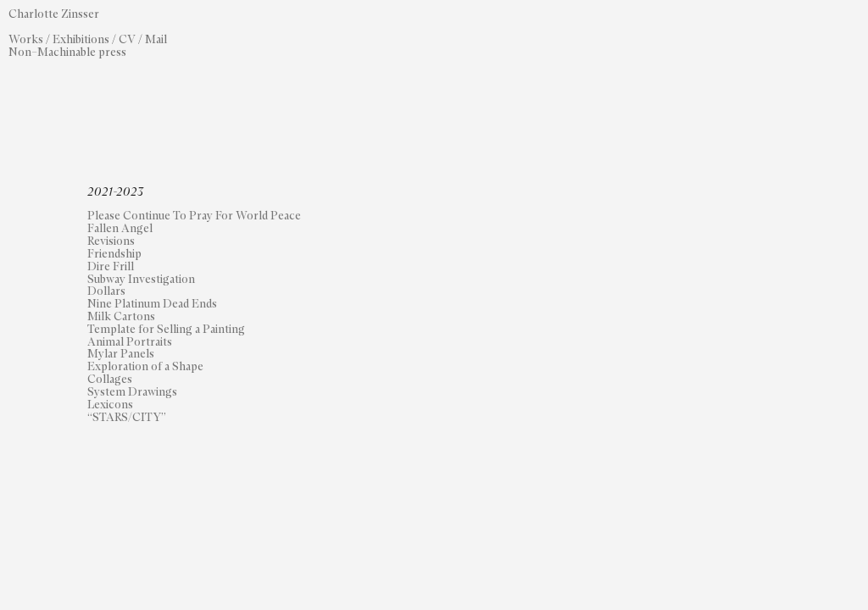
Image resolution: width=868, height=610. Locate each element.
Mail (156, 40)
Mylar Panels (121, 354)
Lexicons (110, 405)
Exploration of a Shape (145, 367)
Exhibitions (81, 40)
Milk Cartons (121, 317)
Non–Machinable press (67, 53)
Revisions (111, 241)
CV (127, 40)
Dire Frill (111, 267)
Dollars (106, 291)
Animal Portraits (130, 342)
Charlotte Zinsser (55, 14)
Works (26, 40)
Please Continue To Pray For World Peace (194, 216)
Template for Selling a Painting (166, 330)
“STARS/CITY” (127, 418)
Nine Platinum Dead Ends (152, 304)
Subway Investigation (141, 280)
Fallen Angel (120, 229)
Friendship (114, 254)
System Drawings (132, 392)
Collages (110, 380)
